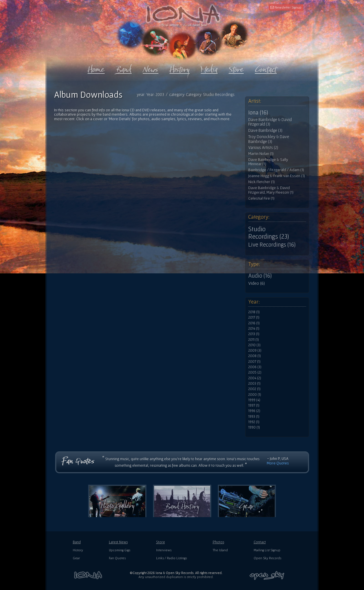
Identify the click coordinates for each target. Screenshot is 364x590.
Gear (76, 558)
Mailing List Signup (267, 550)
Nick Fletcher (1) (261, 182)
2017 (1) (254, 317)
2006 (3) (255, 367)
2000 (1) (255, 395)
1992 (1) (254, 422)
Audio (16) (260, 276)
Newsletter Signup (286, 7)
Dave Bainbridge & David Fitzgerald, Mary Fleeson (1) (271, 190)
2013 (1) (254, 334)
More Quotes (278, 463)
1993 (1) (254, 417)
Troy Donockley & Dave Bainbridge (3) (269, 139)
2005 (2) (255, 372)
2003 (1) (254, 384)
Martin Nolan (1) (261, 154)
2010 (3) (254, 345)
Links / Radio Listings (171, 558)
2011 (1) (254, 340)
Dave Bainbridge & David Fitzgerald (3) (270, 122)
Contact (260, 542)
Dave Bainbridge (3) (265, 130)
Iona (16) (258, 112)
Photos (218, 542)
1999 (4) (254, 400)
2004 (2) (255, 378)
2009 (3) (255, 351)
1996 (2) (254, 411)
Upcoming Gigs (120, 550)
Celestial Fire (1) (261, 198)
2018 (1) (254, 312)
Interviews (164, 550)
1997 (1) (254, 405)
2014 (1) (254, 329)
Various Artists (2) (263, 147)
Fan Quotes (117, 558)
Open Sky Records (267, 558)
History (78, 550)
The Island (220, 550)
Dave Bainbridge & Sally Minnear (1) (268, 162)
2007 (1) (254, 362)
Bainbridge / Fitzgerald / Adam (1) (276, 170)
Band (77, 542)
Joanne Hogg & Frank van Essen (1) (277, 176)
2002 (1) (254, 389)
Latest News (118, 542)
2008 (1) (255, 356)
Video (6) (257, 283)
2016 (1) (254, 323)
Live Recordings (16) (272, 245)
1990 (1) (254, 427)
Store (161, 542)
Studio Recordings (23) (269, 233)
